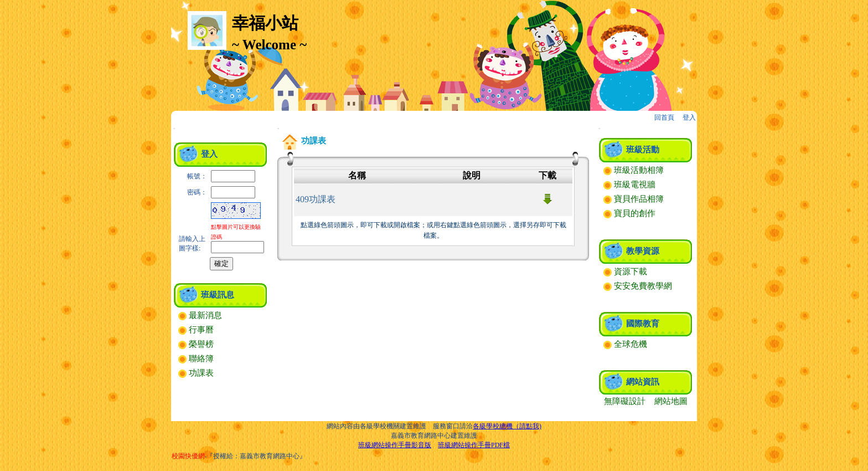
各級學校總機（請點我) (507, 426)
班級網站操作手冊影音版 (395, 445)
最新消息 (200, 315)
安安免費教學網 (638, 286)
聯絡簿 (196, 359)
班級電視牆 (629, 185)
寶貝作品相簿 (634, 199)
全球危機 (625, 344)
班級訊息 (218, 295)
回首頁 (664, 117)
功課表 (196, 373)
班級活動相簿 (634, 170)
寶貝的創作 (629, 213)
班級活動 (643, 150)
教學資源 (643, 251)
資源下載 (625, 272)
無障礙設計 (625, 401)
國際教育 (643, 324)
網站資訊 (643, 382)
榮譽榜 (196, 344)
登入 (689, 117)
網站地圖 (671, 401)
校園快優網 (188, 456)
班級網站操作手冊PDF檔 (474, 445)
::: (174, 128)
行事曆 (196, 330)
